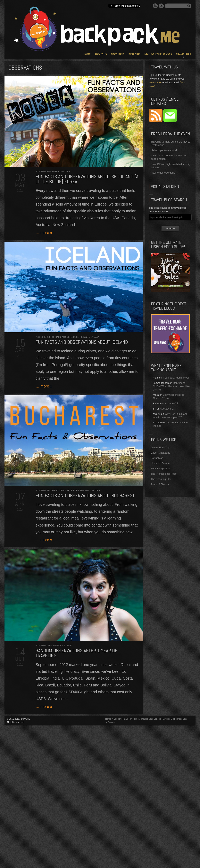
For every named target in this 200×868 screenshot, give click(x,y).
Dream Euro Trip (160, 447)
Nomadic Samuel (160, 463)
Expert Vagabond (161, 453)
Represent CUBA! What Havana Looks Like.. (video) (172, 386)
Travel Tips (183, 54)
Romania (84, 491)
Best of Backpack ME (58, 337)
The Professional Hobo (164, 474)
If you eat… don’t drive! (176, 378)
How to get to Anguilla (163, 173)
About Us (101, 54)
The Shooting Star (161, 479)
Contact (112, 722)
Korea (55, 172)
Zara (67, 172)
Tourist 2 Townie (160, 484)
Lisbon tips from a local (164, 150)
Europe (75, 337)
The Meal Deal (180, 719)
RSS (161, 6)
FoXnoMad (157, 458)
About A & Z (172, 403)
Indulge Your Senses (158, 54)
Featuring (118, 54)
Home (87, 54)
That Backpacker (160, 469)
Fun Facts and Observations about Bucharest (85, 496)
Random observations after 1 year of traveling (76, 653)
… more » (44, 233)
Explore (134, 54)
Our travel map (121, 719)
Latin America (54, 646)
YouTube (155, 6)
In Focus (134, 719)
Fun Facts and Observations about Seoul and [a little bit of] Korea (87, 179)
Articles (167, 719)
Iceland (84, 337)
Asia (49, 172)
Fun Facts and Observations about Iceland (82, 342)
